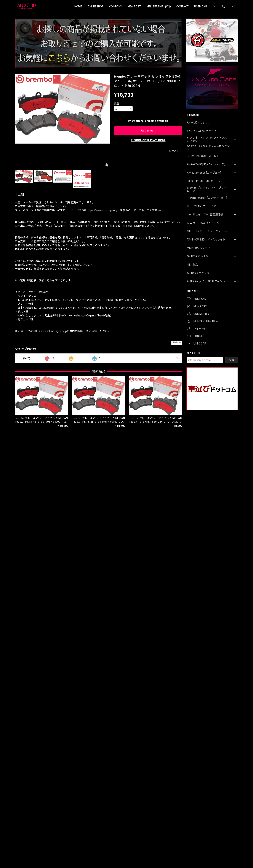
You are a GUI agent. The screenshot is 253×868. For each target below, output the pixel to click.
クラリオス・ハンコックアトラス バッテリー (208, 139)
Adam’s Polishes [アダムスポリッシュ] (208, 148)
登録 (232, 360)
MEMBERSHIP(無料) (159, 6)
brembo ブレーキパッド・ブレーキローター (208, 189)
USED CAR (201, 6)
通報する (177, 343)
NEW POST (134, 6)
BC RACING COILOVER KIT (203, 156)
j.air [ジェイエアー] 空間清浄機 (205, 214)
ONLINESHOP (96, 6)
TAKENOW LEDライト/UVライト (206, 240)
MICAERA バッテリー (200, 248)
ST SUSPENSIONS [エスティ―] (206, 181)
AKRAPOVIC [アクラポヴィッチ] (206, 164)
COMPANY (116, 6)
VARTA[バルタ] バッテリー (203, 131)
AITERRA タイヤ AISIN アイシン (206, 281)
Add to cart (148, 131)
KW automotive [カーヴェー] (204, 173)
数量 (117, 104)
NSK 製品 (192, 265)
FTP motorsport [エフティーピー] (207, 198)
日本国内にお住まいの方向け (148, 140)
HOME (78, 6)
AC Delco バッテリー (199, 273)
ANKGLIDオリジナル (199, 123)
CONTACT (182, 6)
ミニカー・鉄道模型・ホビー (204, 223)
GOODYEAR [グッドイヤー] (203, 206)
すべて (27, 358)
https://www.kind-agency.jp (104, 210)
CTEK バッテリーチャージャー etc (207, 231)
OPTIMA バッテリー (199, 256)
